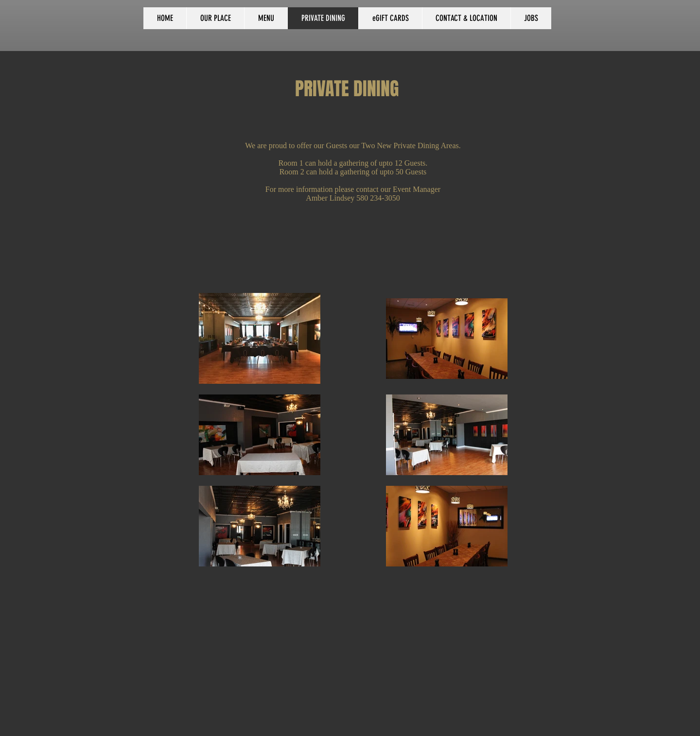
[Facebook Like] (54, 19)
